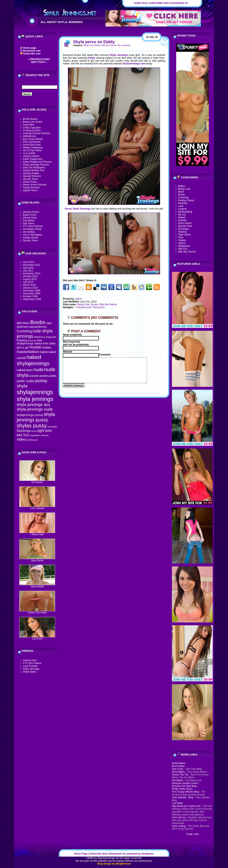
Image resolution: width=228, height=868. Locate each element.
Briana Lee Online (33, 122)
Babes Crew (29, 215)
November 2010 (32, 274)
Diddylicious (29, 136)
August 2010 (30, 279)
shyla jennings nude (35, 409)
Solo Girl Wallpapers (34, 168)
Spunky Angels (31, 173)
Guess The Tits (180, 775)
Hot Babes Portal (32, 229)
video (21, 439)
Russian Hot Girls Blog (184, 786)
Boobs (38, 322)
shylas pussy (32, 426)
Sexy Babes (178, 772)
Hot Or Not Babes (33, 235)
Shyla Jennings (31, 669)
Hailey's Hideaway (33, 148)
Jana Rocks (37, 559)
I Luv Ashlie (29, 153)
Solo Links (178, 769)
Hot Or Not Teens (32, 150)
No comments (124, 45)
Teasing (182, 232)
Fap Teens (29, 223)
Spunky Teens (30, 179)
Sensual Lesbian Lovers (185, 783)
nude (38, 370)
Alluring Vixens (31, 212)
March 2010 (29, 285)
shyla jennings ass (33, 405)
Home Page (141, 3)
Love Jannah (37, 507)
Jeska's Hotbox (31, 156)
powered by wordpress (140, 854)
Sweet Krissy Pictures (35, 185)
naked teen (25, 370)
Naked (44, 352)
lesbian (47, 348)
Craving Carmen (32, 130)
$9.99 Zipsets (30, 119)
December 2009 (32, 291)
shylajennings (35, 392)
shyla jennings (35, 399)
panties (44, 376)
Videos (182, 243)
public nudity (26, 381)
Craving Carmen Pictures (37, 133)
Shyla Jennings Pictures (36, 165)
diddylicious (39, 337)
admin (79, 299)
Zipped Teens (30, 190)
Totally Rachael (31, 187)
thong (34, 431)
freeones (32, 341)
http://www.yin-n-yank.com (186, 806)
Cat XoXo (37, 638)
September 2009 (32, 299)
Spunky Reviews (32, 176)
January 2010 (30, 288)
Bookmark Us (179, 3)
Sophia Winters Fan (34, 170)
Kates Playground (33, 159)
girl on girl (23, 348)
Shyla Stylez (30, 672)
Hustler (36, 347)
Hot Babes (178, 780)
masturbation (28, 352)
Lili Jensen (37, 481)
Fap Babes (29, 221)
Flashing (22, 340)
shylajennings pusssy (30, 415)
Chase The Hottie (37, 612)
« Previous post (39, 59)
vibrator (45, 435)
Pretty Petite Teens (182, 789)
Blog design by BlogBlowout (114, 864)
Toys (26, 435)
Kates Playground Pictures (37, 162)
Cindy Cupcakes (32, 128)
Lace (181, 206)
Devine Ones (30, 218)
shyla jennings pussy (36, 417)
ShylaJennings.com (134, 64)
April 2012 (28, 268)
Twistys (182, 240)
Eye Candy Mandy (33, 139)
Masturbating (185, 212)
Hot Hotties (29, 232)
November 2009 (32, 293)
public (53, 376)
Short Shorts (185, 223)
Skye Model (37, 585)
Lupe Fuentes (30, 666)
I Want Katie (37, 533)
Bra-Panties (178, 766)
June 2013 (29, 262)
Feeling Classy (186, 200)
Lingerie (182, 209)
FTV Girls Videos (32, 663)
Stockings (24, 431)
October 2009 (30, 296)
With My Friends (109, 45)
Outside (34, 376)
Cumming (24, 331)
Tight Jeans (184, 235)
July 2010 (28, 282)
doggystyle (51, 337)
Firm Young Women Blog (185, 792)
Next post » (39, 62)
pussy (41, 381)
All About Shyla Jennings (62, 22)
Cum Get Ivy (179, 817)
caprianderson (38, 327)
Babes (182, 186)
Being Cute (88, 45)
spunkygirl (52, 427)
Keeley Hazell (30, 238)
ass (19, 323)
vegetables (35, 435)
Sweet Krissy (30, 182)
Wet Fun (183, 249)
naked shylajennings (33, 360)
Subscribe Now (159, 3)
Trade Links (192, 834)
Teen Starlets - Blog (183, 797)
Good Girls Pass (32, 145)
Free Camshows (32, 142)
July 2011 (28, 271)
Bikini (26, 323)
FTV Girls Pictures (33, 226)
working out (32, 440)
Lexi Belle (177, 803)
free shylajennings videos (30, 342)
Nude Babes (179, 763)
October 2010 (30, 276)
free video (49, 344)
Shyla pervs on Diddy (94, 42)
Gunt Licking (179, 826)
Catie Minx (29, 125)
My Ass (182, 215)
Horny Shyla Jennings (78, 209)
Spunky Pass (185, 226)
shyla (22, 386)
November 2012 (32, 265)
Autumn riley (30, 660)
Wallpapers (184, 246)
